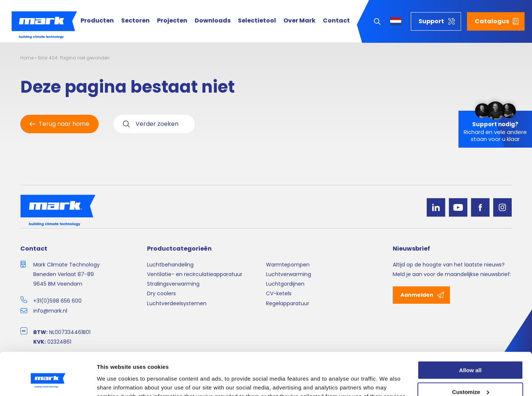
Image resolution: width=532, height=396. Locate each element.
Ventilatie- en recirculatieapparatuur (195, 274)
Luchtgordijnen (285, 284)
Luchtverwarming (289, 274)
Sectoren (135, 21)
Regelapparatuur (288, 303)
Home (27, 58)
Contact (336, 21)
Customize (471, 357)
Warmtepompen (288, 265)
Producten (97, 21)
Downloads (213, 21)
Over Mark (299, 21)
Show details (114, 381)
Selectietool (257, 21)
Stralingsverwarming (173, 284)
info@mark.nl (50, 311)
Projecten (172, 21)
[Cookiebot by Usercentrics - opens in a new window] (48, 382)
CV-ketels (279, 293)
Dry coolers (161, 293)
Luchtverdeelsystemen (177, 303)
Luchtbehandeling (170, 265)
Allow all (470, 335)
